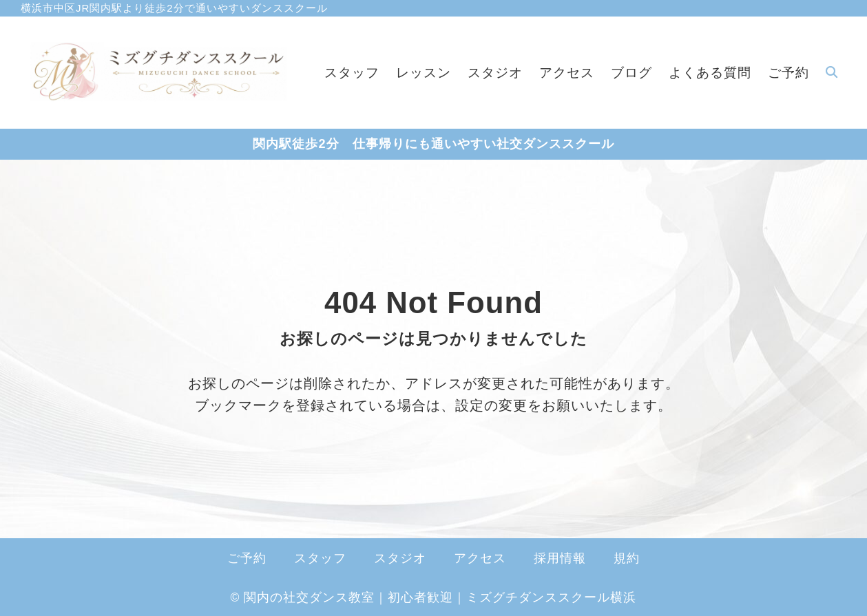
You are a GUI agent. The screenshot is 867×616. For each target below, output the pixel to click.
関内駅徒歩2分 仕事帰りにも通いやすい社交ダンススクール (433, 144)
